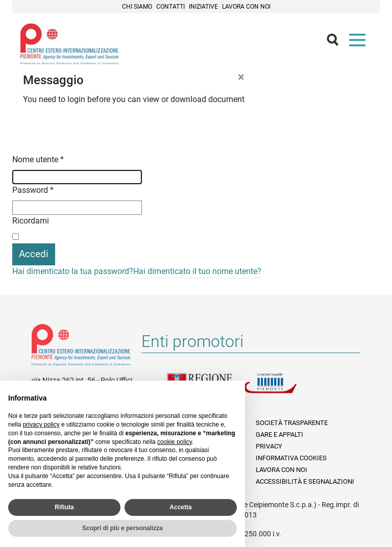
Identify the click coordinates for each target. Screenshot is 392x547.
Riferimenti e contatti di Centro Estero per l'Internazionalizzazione (81, 347)
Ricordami (31, 221)
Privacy (269, 446)
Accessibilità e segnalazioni (305, 481)
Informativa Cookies (291, 458)
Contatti (170, 7)
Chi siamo (137, 7)
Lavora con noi (246, 7)
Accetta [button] (180, 507)
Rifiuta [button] (64, 507)
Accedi (34, 254)
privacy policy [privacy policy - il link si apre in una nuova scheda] (41, 425)
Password (33, 190)
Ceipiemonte (69, 44)
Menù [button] (359, 42)
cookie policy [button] (175, 442)
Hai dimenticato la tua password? (73, 271)
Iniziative (203, 7)
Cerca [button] (337, 42)
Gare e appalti (279, 434)
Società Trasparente (292, 423)
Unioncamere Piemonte (282, 389)
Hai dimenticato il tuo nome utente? (197, 271)
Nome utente (38, 159)
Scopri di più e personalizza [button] (122, 528)
